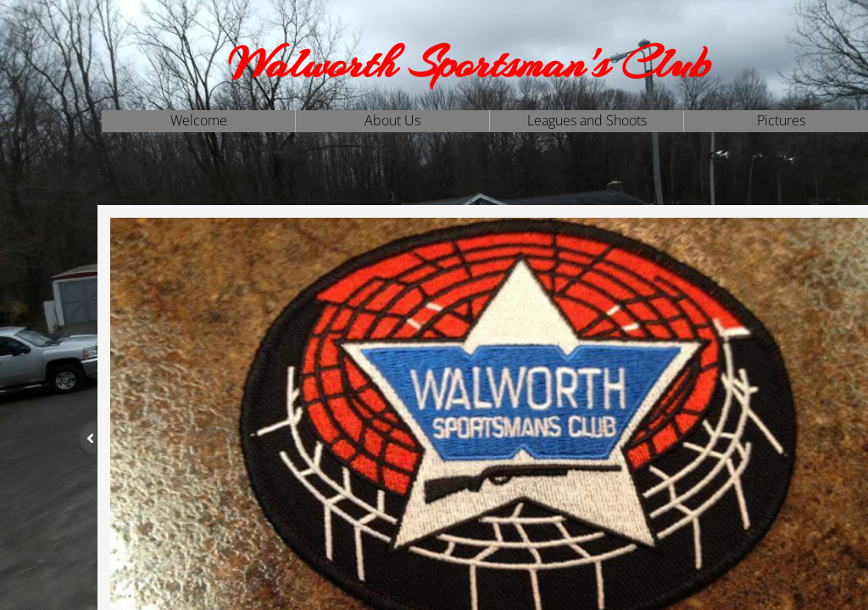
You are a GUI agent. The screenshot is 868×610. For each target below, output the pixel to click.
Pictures (781, 120)
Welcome (199, 120)
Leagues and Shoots (587, 120)
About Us (392, 120)
